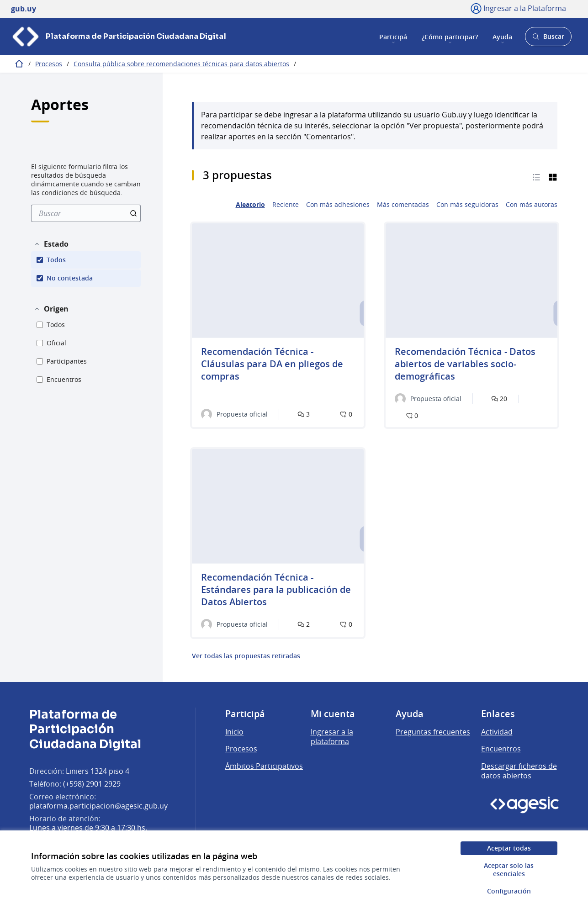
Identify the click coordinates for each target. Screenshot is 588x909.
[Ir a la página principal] (119, 37)
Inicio (234, 732)
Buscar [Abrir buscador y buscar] (548, 39)
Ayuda (502, 36)
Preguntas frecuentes (433, 732)
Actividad (497, 732)
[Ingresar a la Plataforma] (518, 8)
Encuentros (501, 749)
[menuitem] (86, 213)
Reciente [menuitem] (286, 205)
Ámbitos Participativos (264, 766)
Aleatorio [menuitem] (250, 205)
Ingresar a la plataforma (332, 737)
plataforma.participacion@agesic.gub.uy (98, 806)
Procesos (49, 64)
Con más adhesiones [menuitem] (338, 205)
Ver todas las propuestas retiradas (246, 656)
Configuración (509, 891)
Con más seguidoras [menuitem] (467, 205)
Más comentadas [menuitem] (403, 205)
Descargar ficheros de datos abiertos (519, 771)
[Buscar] (86, 213)
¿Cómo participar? (450, 36)
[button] (51, 244)
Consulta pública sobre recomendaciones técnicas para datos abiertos (181, 64)
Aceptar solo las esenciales (509, 869)
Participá (393, 36)
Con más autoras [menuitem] (532, 205)
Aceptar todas (509, 848)
